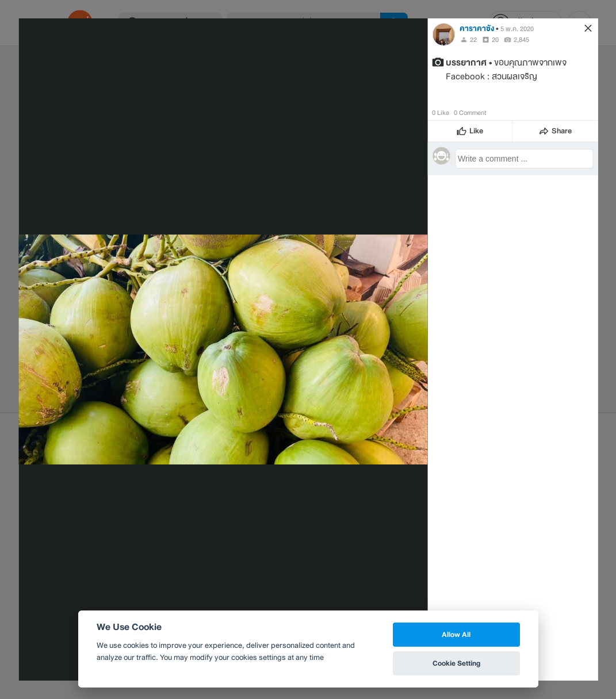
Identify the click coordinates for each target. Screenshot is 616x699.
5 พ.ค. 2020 (517, 29)
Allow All (456, 634)
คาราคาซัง (477, 28)
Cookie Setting (456, 663)
